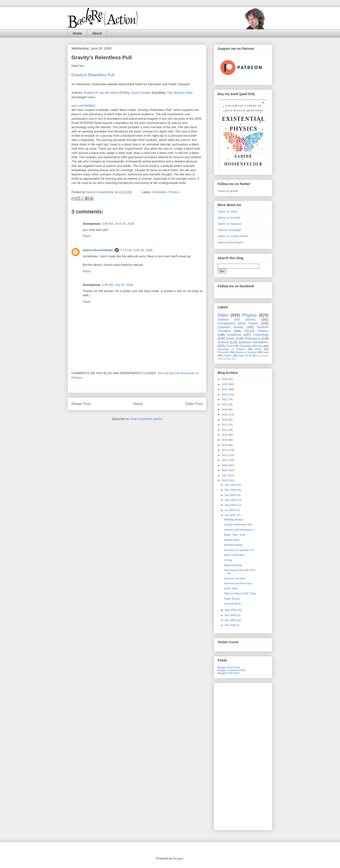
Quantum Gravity (230, 327)
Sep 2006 (231, 500)
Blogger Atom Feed (229, 667)
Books (230, 338)
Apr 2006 (230, 615)
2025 (225, 384)
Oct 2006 (230, 495)
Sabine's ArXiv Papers (230, 242)
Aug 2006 (231, 505)
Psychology (263, 356)
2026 (225, 379)
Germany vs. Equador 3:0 (239, 550)
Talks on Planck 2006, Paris (240, 593)
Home (77, 33)
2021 (225, 404)
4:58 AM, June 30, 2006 (118, 224)
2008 (225, 470)
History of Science (246, 352)
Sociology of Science (231, 349)
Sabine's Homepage (229, 230)
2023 (225, 394)
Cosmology (261, 335)
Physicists (223, 352)
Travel (229, 346)
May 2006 (231, 610)
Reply (87, 236)
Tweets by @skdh (228, 191)
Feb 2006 (231, 625)
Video (223, 315)
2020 (225, 410)
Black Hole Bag (233, 565)
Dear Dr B (245, 356)
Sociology (226, 359)
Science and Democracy (238, 583)
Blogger (178, 858)
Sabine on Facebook (230, 224)
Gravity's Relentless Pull (238, 525)
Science (223, 342)
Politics (228, 356)
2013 (225, 445)
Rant (266, 352)
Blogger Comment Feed (231, 670)
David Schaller (141, 93)
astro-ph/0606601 (83, 106)
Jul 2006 (230, 510)
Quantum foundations (253, 342)
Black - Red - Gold (235, 535)
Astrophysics (226, 323)
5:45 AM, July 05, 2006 (117, 285)
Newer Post (81, 404)
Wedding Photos (234, 520)
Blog (261, 346)
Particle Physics (256, 331)
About (97, 33)
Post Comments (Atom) (146, 419)
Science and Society (237, 320)
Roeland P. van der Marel (101, 93)
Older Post (194, 404)
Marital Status (232, 540)
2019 (225, 415)
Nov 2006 (231, 490)
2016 (225, 430)
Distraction (160, 192)
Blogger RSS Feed (228, 673)
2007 (225, 475)
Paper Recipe (232, 599)
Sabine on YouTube (229, 218)
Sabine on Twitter (228, 212)
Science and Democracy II (239, 530)
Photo (258, 349)
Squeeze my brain (234, 578)
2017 (225, 425)
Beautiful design (233, 545)
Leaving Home (232, 604)
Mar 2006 (231, 620)
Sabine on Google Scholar (233, 236)
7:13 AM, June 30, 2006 (136, 250)
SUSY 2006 (231, 589)
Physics (174, 192)
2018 (225, 420)
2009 (225, 465)
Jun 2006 (230, 515)
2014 (225, 440)
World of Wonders (234, 555)
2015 (225, 435)
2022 (225, 399)
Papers (253, 323)
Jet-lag (228, 560)
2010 (225, 460)
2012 (225, 450)
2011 (225, 455)
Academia (234, 335)
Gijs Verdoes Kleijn (180, 93)
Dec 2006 (231, 485)
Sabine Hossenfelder (98, 250)
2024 (225, 389)
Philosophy (252, 338)
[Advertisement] (243, 756)
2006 (225, 480)
